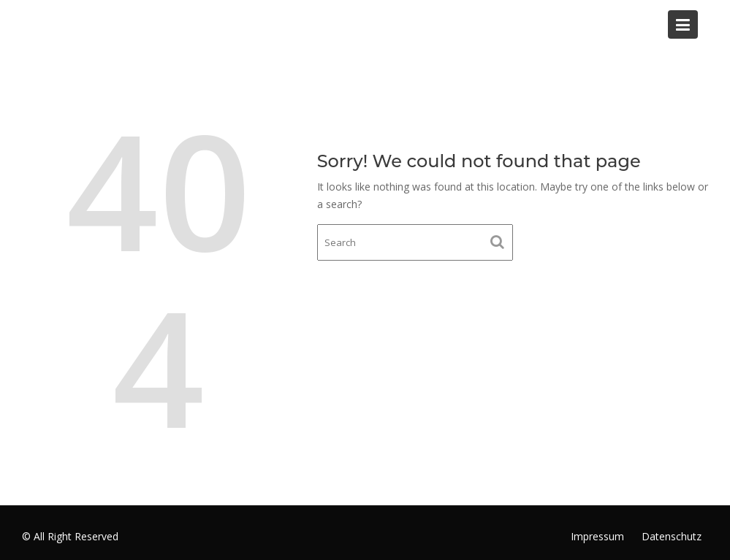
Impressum (597, 536)
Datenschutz (672, 536)
